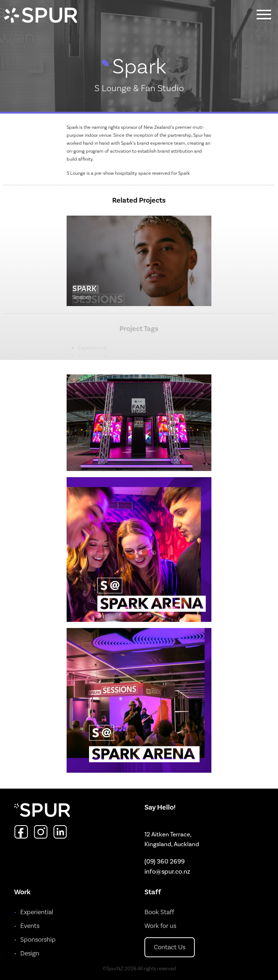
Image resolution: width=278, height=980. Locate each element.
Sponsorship (38, 940)
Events (30, 926)
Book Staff (159, 912)
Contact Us (170, 947)
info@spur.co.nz (167, 872)
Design (30, 953)
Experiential (37, 912)
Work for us (160, 926)
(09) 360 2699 (165, 862)
